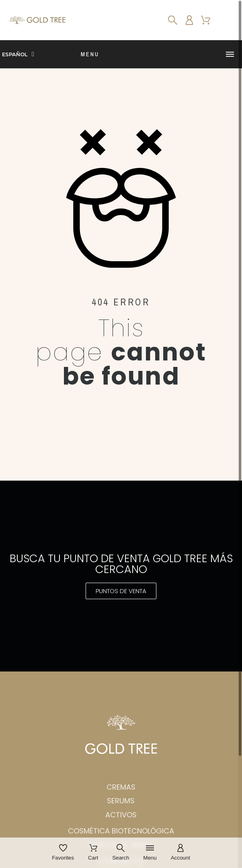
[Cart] (93, 853)
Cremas (121, 787)
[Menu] (150, 853)
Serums (121, 801)
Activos (121, 815)
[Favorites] (63, 853)
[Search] (173, 20)
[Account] (180, 853)
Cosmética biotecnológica (121, 831)
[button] (121, 591)
